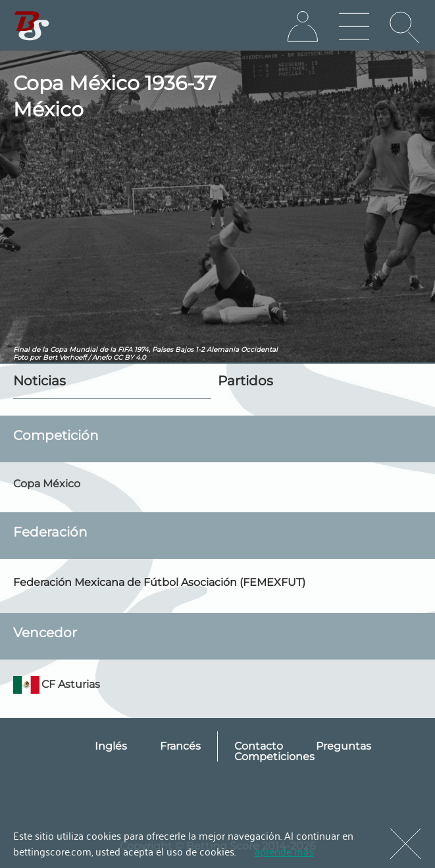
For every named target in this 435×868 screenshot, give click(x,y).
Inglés (111, 746)
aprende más (284, 851)
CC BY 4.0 (130, 357)
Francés (180, 746)
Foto (20, 357)
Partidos (245, 381)
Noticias (39, 381)
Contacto (259, 746)
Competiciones (274, 757)
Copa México (47, 484)
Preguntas (344, 746)
